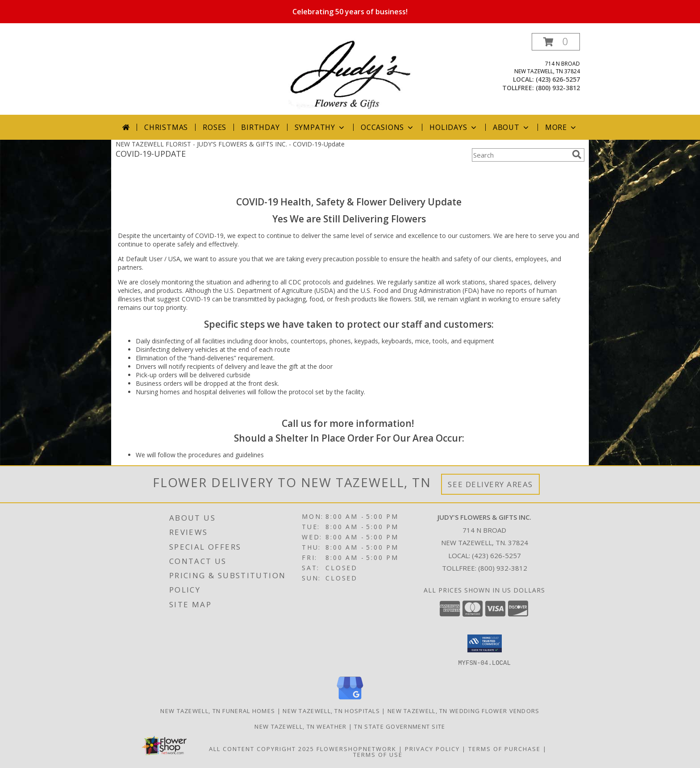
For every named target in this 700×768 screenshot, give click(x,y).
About (512, 127)
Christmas (166, 127)
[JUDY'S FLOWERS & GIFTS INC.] (350, 74)
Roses (215, 127)
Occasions (388, 127)
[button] (556, 42)
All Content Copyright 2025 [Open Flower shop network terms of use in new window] (262, 748)
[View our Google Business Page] (350, 699)
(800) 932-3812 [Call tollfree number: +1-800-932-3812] (558, 88)
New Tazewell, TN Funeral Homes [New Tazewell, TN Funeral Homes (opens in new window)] (218, 710)
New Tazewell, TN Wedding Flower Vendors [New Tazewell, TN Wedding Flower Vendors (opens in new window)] (464, 710)
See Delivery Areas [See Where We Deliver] (490, 484)
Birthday (260, 127)
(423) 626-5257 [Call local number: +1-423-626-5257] (558, 79)
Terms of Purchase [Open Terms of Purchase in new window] (504, 748)
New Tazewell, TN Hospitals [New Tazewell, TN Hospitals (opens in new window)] (331, 710)
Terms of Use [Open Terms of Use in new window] (378, 754)
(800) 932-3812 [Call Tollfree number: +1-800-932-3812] (503, 568)
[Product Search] (520, 155)
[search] (577, 154)
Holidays (454, 127)
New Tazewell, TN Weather (300, 726)
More (561, 127)
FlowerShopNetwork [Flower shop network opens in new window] (356, 748)
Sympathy (320, 127)
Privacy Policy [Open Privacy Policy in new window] (432, 748)
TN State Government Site (400, 726)
